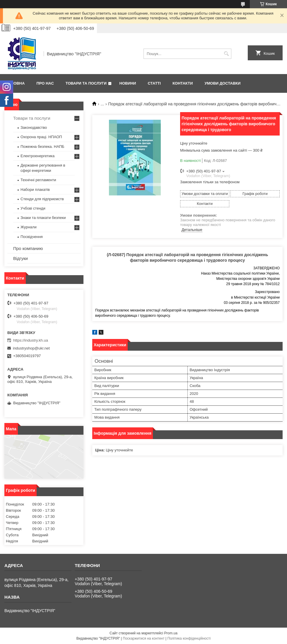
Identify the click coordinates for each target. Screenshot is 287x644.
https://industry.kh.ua (31, 340)
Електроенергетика (37, 156)
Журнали (29, 227)
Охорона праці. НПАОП (41, 137)
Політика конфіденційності (189, 638)
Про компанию (28, 248)
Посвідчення (32, 237)
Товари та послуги (86, 83)
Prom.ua (171, 633)
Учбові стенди (33, 208)
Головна (15, 83)
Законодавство (34, 127)
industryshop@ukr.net (31, 348)
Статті (154, 83)
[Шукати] (226, 54)
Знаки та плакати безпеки (43, 218)
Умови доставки (222, 83)
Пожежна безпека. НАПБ (42, 147)
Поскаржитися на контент (143, 638)
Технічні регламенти (38, 180)
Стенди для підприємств (42, 199)
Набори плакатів (35, 190)
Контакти (183, 83)
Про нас (45, 83)
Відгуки (20, 258)
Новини (128, 83)
